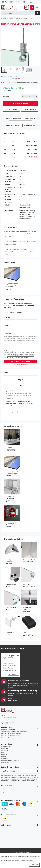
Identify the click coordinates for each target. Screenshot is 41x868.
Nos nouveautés (5, 794)
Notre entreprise (6, 788)
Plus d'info (9, 398)
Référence (5, 76)
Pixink (4, 18)
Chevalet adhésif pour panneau (29, 561)
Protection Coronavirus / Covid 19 (10, 761)
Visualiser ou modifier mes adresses (11, 736)
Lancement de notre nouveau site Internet (11, 657)
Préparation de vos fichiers (8, 730)
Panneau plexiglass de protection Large (12, 449)
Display (3, 752)
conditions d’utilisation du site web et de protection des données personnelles (19, 357)
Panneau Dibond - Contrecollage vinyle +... (12, 474)
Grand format (5, 750)
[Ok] (37, 771)
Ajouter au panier (21, 104)
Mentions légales (13, 861)
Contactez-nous (6, 796)
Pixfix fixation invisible (10, 633)
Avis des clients (30, 125)
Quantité (6, 96)
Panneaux (4, 754)
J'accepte (34, 865)
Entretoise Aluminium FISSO (29, 585)
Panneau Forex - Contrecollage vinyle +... (12, 525)
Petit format (5, 748)
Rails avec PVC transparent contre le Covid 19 (11, 499)
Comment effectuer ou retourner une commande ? (15, 732)
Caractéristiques (30, 119)
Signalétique (5, 758)
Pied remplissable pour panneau (28, 634)
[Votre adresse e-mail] (20, 771)
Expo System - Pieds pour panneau (11, 562)
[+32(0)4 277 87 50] (12, 2)
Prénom (7, 318)
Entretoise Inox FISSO (11, 585)
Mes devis (4, 740)
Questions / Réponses (14, 125)
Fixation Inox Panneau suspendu (27, 609)
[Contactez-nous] (3, 2)
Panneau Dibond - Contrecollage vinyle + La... (12, 285)
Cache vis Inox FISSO (11, 608)
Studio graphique (6, 746)
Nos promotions (5, 792)
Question (7, 334)
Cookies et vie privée (26, 861)
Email (6, 326)
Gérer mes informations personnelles (11, 738)
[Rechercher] (20, 13)
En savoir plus (15, 122)
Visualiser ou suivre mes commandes (11, 734)
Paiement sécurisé (6, 790)
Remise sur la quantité (13, 119)
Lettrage (3, 757)
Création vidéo (5, 763)
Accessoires (27, 122)
